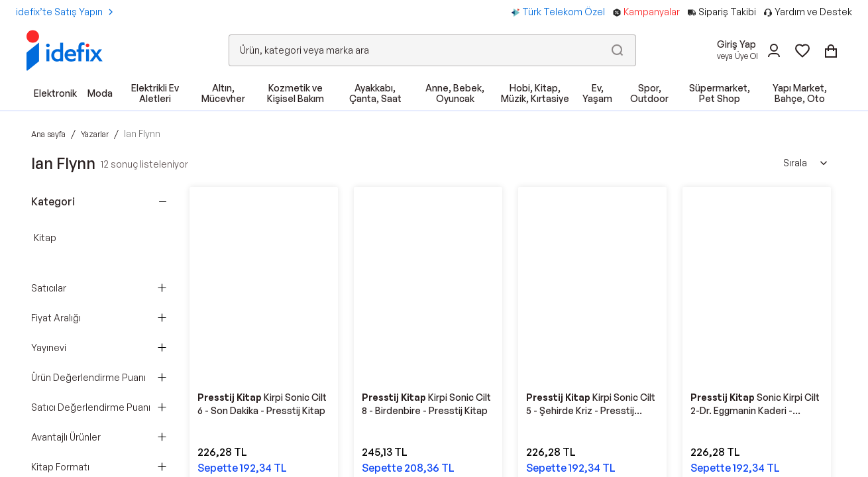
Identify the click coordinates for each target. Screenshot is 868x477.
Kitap (45, 238)
